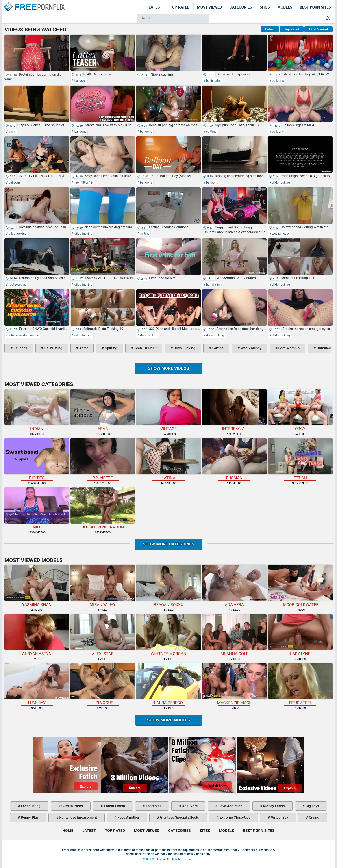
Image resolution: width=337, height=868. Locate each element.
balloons (80, 81)
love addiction (230, 806)
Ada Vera (234, 586)
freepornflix (164, 859)
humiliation (213, 284)
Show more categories (169, 544)
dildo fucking (280, 182)
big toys (312, 806)
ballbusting (213, 81)
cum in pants (72, 806)
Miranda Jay (103, 586)
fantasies (153, 806)
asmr (12, 132)
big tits (37, 459)
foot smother (128, 817)
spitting (211, 132)
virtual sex (279, 817)
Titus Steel (300, 684)
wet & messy (280, 234)
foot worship (17, 284)
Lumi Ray (37, 684)
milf (37, 508)
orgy (300, 410)
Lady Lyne (300, 635)
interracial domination (23, 335)
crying (314, 817)
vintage (168, 410)
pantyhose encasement (78, 817)
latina (168, 459)
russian (234, 459)
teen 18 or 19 (83, 182)
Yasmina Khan (37, 586)
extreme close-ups (234, 817)
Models (285, 7)
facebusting (30, 806)
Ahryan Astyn (37, 635)
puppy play (29, 817)
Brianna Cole (234, 635)
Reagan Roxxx (168, 586)
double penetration (103, 508)
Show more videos (168, 368)
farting (145, 234)
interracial (234, 410)
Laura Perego (168, 684)
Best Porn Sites (315, 7)
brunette (103, 459)
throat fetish (114, 806)
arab (103, 410)
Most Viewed (210, 7)
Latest (155, 7)
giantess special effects (179, 817)
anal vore (189, 806)
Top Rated (180, 7)
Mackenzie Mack (234, 684)
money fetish (274, 806)
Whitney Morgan (168, 635)
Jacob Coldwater (300, 586)
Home (34, 4)
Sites (265, 7)
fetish (300, 459)
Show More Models (169, 720)
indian (37, 410)
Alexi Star (103, 635)
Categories (241, 7)
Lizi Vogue (103, 684)
